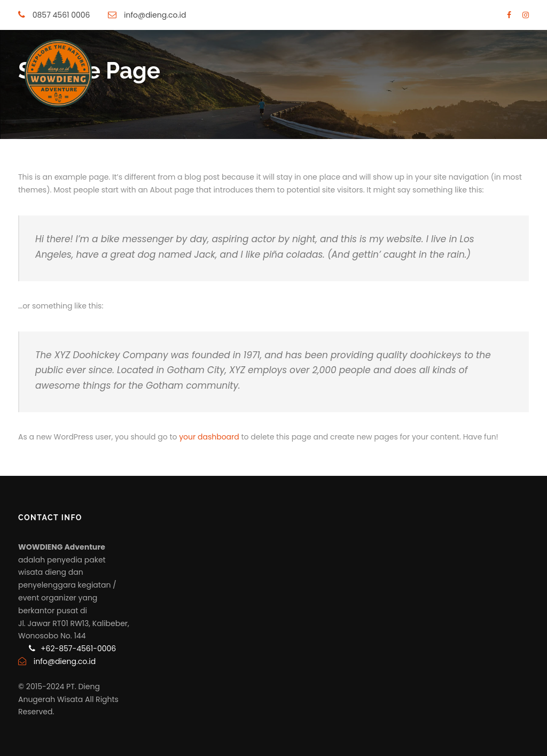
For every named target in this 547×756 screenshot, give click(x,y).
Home (96, 153)
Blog (495, 153)
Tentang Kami (446, 153)
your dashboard (209, 437)
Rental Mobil (381, 153)
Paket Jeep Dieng (220, 153)
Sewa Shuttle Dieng (305, 153)
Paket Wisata (147, 153)
